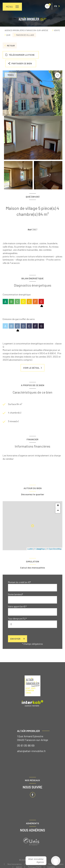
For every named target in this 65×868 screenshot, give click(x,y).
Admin (19, 867)
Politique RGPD (35, 867)
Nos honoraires (15, 864)
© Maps (40, 549)
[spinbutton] (32, 624)
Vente (57, 30)
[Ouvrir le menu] (12, 7)
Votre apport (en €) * (17, 607)
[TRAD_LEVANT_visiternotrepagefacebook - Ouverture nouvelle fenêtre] (33, 795)
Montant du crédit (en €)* (19, 582)
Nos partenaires (35, 864)
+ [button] (58, 506)
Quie (8, 35)
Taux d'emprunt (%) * (17, 619)
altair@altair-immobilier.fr (31, 751)
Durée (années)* (15, 594)
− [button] (58, 511)
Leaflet (30, 549)
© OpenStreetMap (54, 549)
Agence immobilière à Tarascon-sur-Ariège (26, 30)
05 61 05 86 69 (26, 745)
